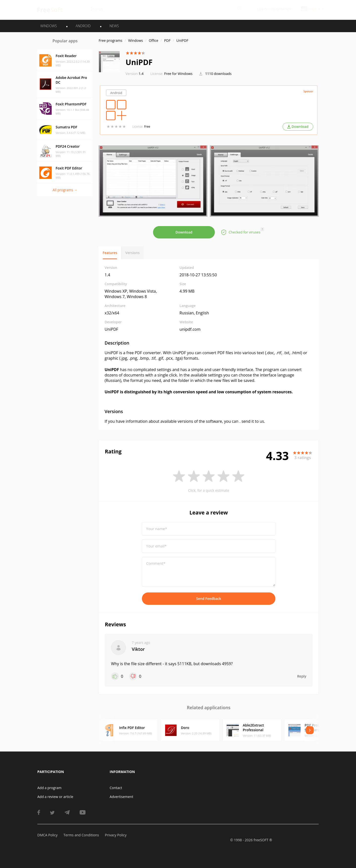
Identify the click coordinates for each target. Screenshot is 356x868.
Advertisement (122, 797)
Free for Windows (178, 74)
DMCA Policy (47, 835)
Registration (281, 9)
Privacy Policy (116, 835)
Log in (262, 9)
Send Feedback (209, 598)
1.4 (135, 74)
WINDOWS (49, 26)
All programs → (65, 190)
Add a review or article (55, 797)
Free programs (111, 40)
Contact (116, 788)
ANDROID (83, 26)
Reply (302, 676)
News (114, 26)
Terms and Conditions (81, 835)
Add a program (49, 788)
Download (184, 232)
